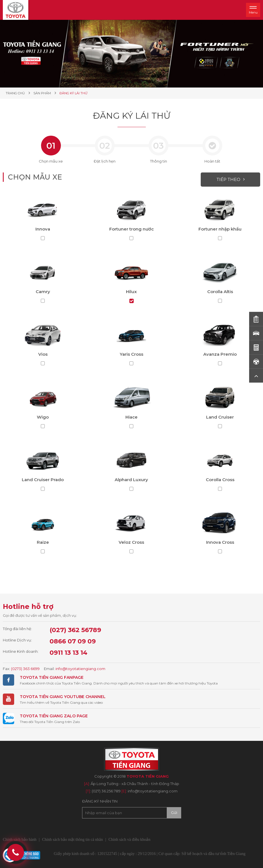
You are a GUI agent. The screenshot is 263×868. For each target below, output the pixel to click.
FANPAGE (73, 677)
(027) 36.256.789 (106, 791)
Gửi (174, 812)
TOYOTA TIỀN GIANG (41, 677)
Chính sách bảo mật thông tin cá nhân (73, 840)
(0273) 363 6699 (25, 669)
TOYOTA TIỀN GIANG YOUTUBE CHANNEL (63, 697)
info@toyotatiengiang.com (80, 669)
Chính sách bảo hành (20, 840)
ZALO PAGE (75, 716)
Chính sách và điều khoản (129, 840)
